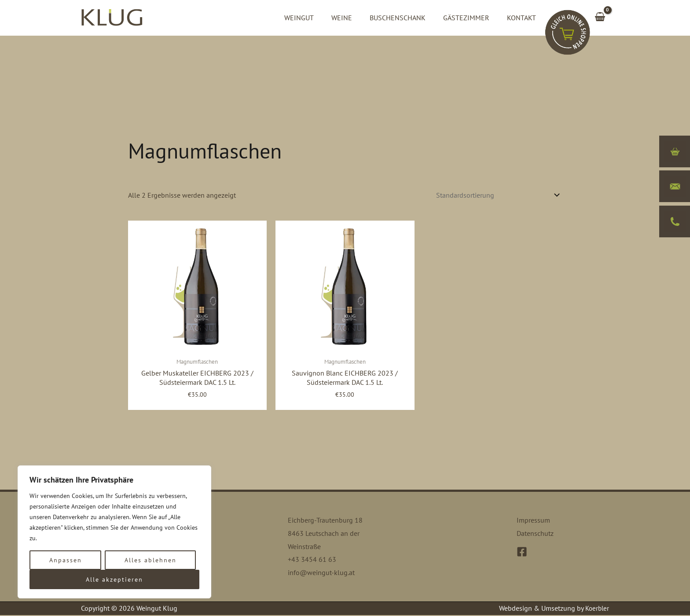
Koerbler (596, 609)
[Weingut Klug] (112, 17)
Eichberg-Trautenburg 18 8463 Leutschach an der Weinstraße (325, 534)
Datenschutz (535, 534)
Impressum (533, 521)
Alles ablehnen (150, 560)
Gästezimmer (472, 18)
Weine (354, 18)
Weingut (315, 18)
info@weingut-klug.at (321, 573)
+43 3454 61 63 (312, 560)
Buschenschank (406, 18)
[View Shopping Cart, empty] (600, 18)
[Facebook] (522, 552)
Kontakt (523, 18)
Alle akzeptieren (114, 579)
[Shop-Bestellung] (496, 195)
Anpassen (66, 560)
